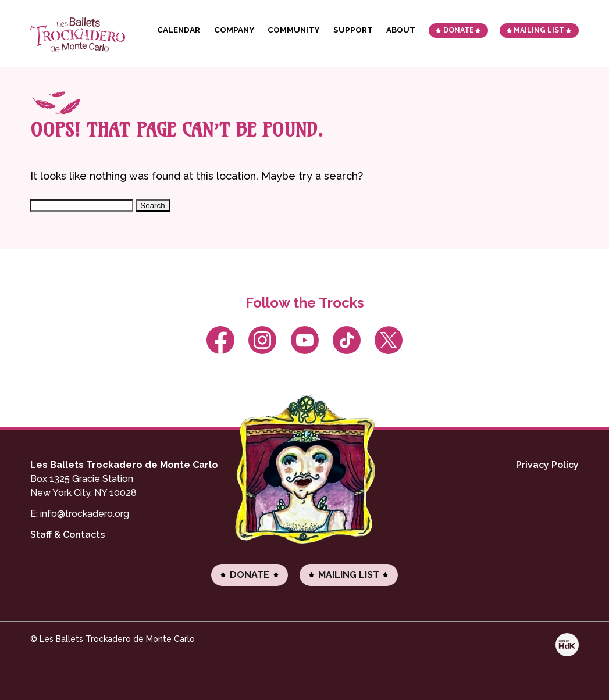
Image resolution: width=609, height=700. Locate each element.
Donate (459, 30)
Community (293, 30)
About (401, 30)
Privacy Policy (547, 465)
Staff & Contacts (67, 535)
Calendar (179, 30)
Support (353, 30)
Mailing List (539, 30)
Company (234, 30)
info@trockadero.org (85, 514)
